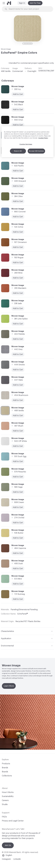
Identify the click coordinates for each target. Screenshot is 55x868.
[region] (28, 142)
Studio (5, 804)
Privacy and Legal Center (13, 821)
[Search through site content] (29, 9)
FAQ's (4, 817)
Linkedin (17, 859)
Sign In (22, 3)
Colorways (8, 81)
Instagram (6, 859)
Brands (5, 768)
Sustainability (8, 796)
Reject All (18, 151)
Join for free (35, 3)
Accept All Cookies (36, 151)
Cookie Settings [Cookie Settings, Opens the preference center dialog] (26, 144)
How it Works (8, 792)
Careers (5, 800)
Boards (5, 772)
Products (6, 764)
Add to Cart (18, 186)
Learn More (9, 686)
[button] (4, 3)
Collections (7, 776)
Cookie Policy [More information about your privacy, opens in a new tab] (43, 138)
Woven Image (6, 49)
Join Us (8, 845)
